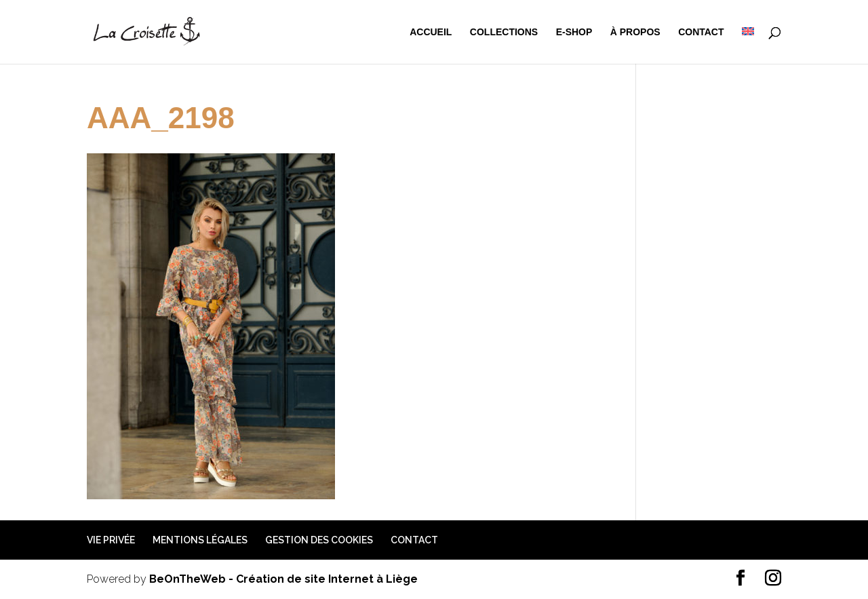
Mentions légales (200, 540)
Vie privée (111, 540)
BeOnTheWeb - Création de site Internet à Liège (283, 579)
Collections (504, 32)
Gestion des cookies (319, 540)
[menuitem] (748, 45)
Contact (701, 32)
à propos (635, 32)
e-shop (574, 32)
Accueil (431, 32)
